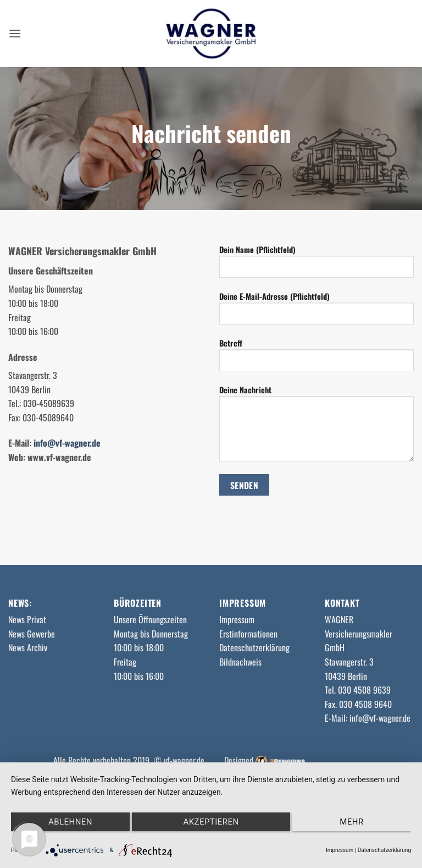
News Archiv (28, 647)
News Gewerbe (32, 634)
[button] (15, 33)
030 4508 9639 (364, 690)
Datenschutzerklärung (254, 647)
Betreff (316, 359)
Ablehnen (70, 822)
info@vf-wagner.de (67, 443)
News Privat (27, 619)
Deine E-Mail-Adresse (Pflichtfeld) (316, 312)
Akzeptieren (211, 822)
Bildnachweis (240, 662)
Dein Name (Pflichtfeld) (316, 265)
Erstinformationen (248, 634)
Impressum (237, 619)
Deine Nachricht (316, 427)
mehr (351, 822)
